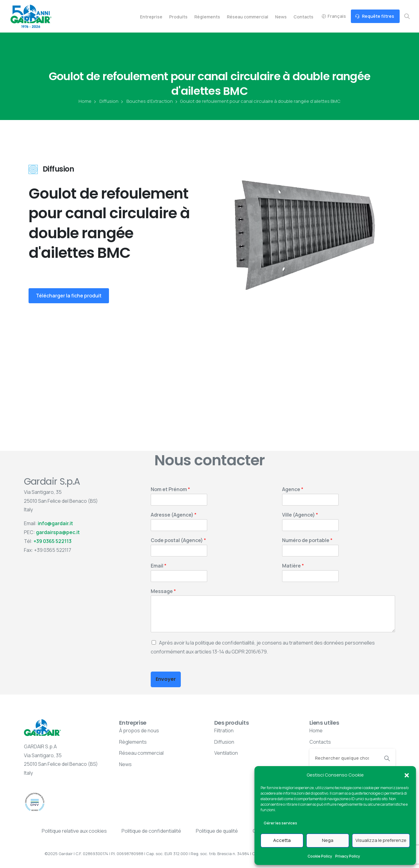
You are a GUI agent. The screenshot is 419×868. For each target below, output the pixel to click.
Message (163, 591)
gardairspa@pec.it (58, 532)
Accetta (282, 840)
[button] (407, 775)
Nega (328, 840)
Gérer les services (280, 823)
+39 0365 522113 (52, 541)
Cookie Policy (320, 856)
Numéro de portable (307, 540)
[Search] (344, 758)
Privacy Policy (348, 856)
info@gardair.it (55, 523)
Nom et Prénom (170, 489)
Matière (293, 566)
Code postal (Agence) (178, 540)
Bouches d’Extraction (146, 101)
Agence (293, 489)
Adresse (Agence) (174, 515)
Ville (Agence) (300, 515)
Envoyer (166, 679)
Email (159, 566)
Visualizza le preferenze (381, 840)
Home (85, 101)
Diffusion (106, 101)
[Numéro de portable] (310, 551)
